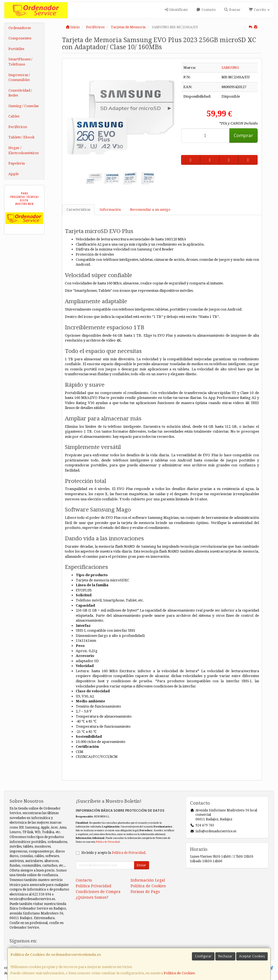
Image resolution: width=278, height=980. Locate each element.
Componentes (20, 38)
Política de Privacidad (108, 842)
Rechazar (225, 956)
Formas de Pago (145, 892)
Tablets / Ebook (21, 137)
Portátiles (16, 49)
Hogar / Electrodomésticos (23, 150)
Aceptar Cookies (252, 956)
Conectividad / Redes (20, 93)
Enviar (141, 865)
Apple (14, 174)
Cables (14, 116)
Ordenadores (20, 28)
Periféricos (18, 127)
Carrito (259, 10)
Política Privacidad (94, 886)
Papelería (17, 163)
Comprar (243, 135)
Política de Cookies (179, 973)
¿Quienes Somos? (92, 897)
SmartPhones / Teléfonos (20, 62)
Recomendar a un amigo (150, 210)
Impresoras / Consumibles (19, 77)
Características (78, 210)
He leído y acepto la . (114, 853)
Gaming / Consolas (23, 106)
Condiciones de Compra (98, 892)
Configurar (203, 956)
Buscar (232, 10)
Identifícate (176, 10)
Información (110, 210)
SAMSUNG (230, 68)
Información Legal (148, 880)
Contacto (206, 10)
